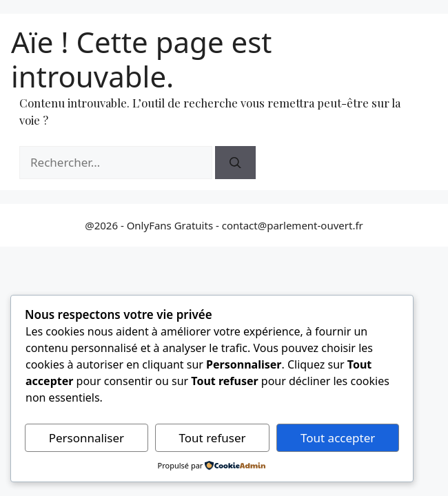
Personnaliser (86, 438)
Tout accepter (338, 438)
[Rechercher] (235, 163)
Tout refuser (213, 438)
